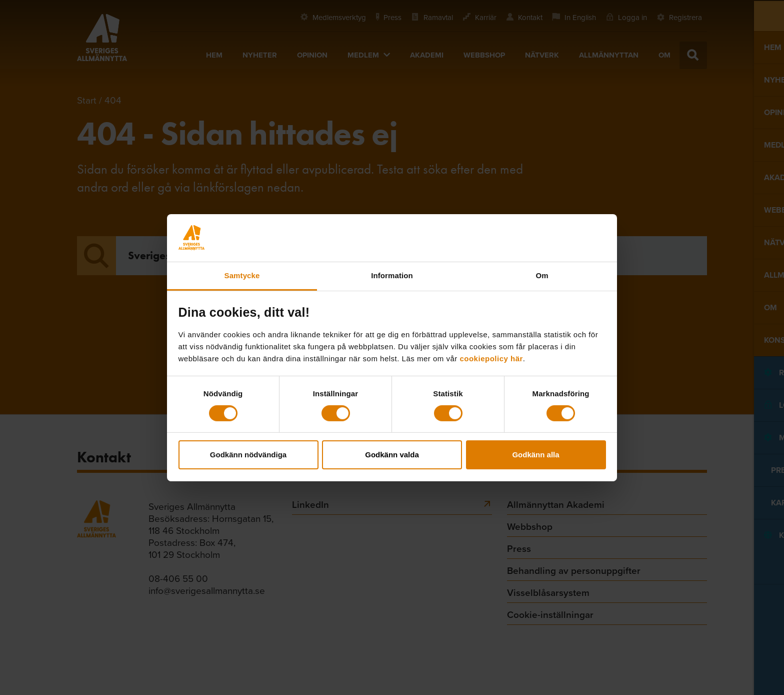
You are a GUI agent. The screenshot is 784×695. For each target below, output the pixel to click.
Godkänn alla (535, 455)
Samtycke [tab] (242, 275)
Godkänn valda (392, 455)
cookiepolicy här (491, 358)
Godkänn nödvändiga (248, 455)
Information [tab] (392, 275)
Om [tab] (542, 275)
